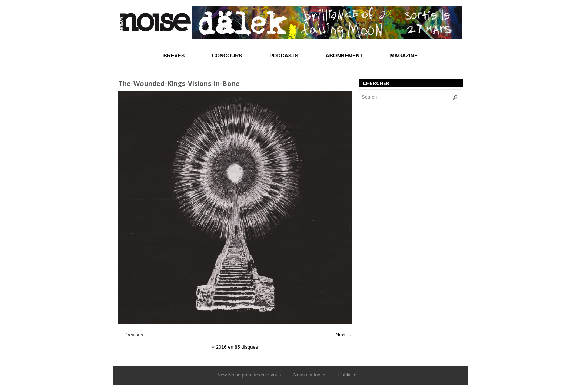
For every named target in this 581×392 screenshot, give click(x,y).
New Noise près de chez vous (249, 375)
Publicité (347, 375)
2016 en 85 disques (235, 347)
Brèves (174, 56)
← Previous (131, 335)
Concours (227, 56)
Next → (344, 335)
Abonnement (344, 56)
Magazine (404, 56)
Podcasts (284, 56)
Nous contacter (310, 375)
